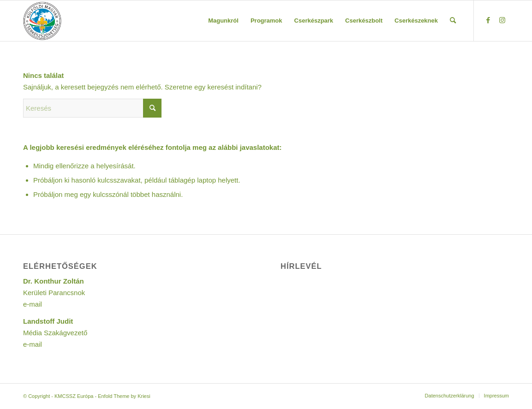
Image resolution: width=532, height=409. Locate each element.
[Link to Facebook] (488, 20)
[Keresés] (453, 21)
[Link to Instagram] (502, 20)
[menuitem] (223, 21)
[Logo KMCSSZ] (42, 21)
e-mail (33, 304)
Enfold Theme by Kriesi (124, 396)
